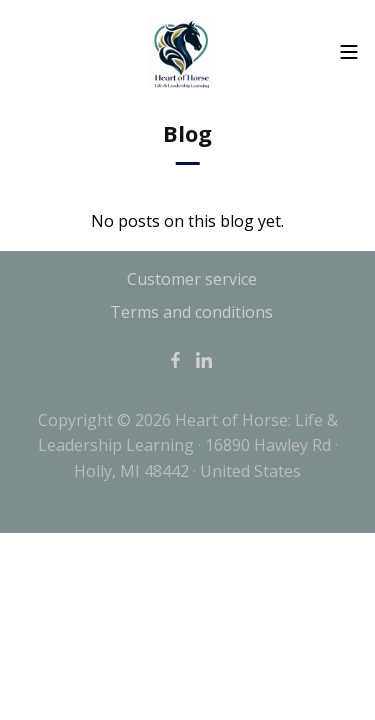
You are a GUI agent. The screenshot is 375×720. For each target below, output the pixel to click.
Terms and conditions (191, 312)
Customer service (192, 279)
